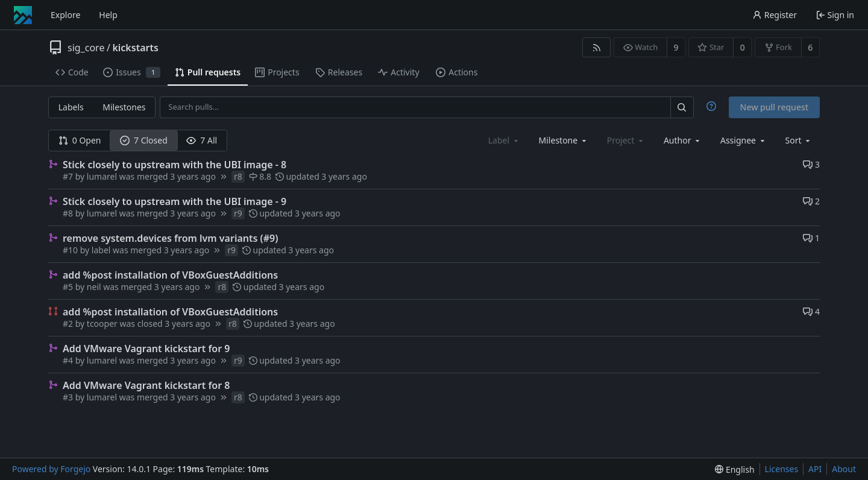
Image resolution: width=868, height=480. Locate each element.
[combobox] (564, 140)
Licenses (782, 469)
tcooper (102, 324)
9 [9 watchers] (676, 47)
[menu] (799, 140)
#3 (69, 397)
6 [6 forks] (810, 47)
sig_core (86, 48)
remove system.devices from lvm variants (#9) (170, 238)
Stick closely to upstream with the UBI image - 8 (175, 165)
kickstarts (135, 48)
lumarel (102, 176)
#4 (69, 360)
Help (108, 15)
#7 (69, 176)
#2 (69, 324)
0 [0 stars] (743, 47)
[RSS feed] (596, 47)
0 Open (80, 140)
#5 (69, 287)
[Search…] (682, 107)
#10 (71, 250)
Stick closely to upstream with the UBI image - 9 (175, 201)
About (844, 469)
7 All (202, 140)
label (101, 250)
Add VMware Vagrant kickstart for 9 (146, 349)
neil (94, 287)
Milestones (124, 107)
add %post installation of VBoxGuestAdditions (170, 275)
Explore (65, 15)
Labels (71, 107)
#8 (69, 213)
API (815, 469)
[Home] (23, 15)
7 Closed (144, 140)
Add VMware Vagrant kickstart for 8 (146, 385)
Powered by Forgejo (51, 469)
